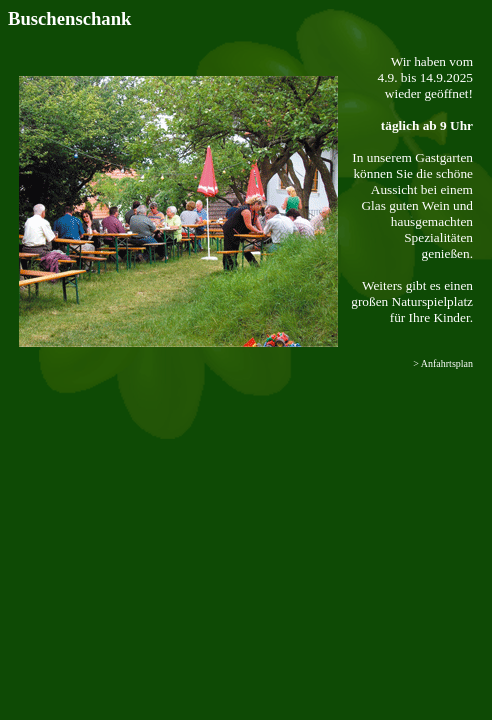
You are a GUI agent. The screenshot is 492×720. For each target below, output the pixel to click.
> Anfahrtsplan (443, 363)
